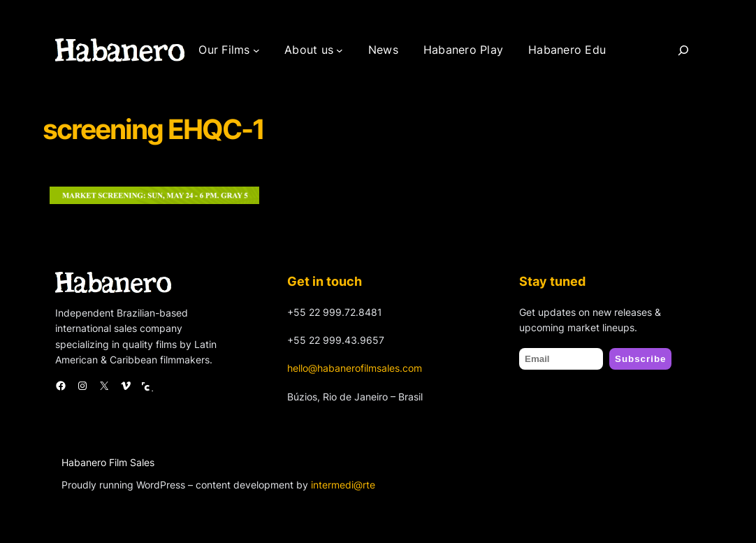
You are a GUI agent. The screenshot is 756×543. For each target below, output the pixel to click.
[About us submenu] (340, 50)
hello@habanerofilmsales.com (355, 368)
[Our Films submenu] (256, 50)
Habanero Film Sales (108, 462)
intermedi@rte (343, 485)
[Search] (683, 50)
